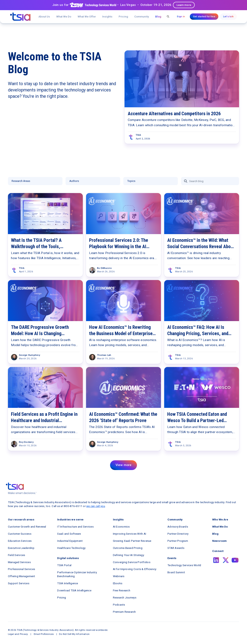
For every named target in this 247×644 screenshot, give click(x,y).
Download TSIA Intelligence (74, 590)
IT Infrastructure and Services (75, 527)
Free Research (122, 590)
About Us (44, 16)
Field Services (17, 555)
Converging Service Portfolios (132, 562)
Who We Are (220, 519)
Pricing (123, 16)
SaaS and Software (69, 534)
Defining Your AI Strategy (128, 555)
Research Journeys (125, 597)
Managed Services (19, 562)
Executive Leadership (21, 548)
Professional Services (21, 569)
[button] (87, 17)
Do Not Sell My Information (74, 634)
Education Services (20, 541)
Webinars (119, 576)
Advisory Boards (178, 527)
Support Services (19, 583)
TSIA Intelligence (68, 583)
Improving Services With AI (130, 534)
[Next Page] (123, 465)
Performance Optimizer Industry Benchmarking (77, 574)
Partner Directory (178, 534)
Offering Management (22, 576)
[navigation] (20, 17)
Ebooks (118, 583)
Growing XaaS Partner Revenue (132, 541)
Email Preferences (44, 634)
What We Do (64, 16)
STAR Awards (176, 548)
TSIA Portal (64, 565)
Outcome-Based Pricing (128, 548)
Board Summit (176, 572)
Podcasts (119, 605)
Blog (158, 16)
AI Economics (121, 527)
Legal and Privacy (18, 634)
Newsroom (219, 541)
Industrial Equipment (70, 541)
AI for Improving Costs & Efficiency (135, 569)
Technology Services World (184, 565)
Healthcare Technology (71, 548)
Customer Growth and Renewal (27, 527)
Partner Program (178, 541)
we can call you (96, 506)
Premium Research (124, 612)
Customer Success (20, 534)
